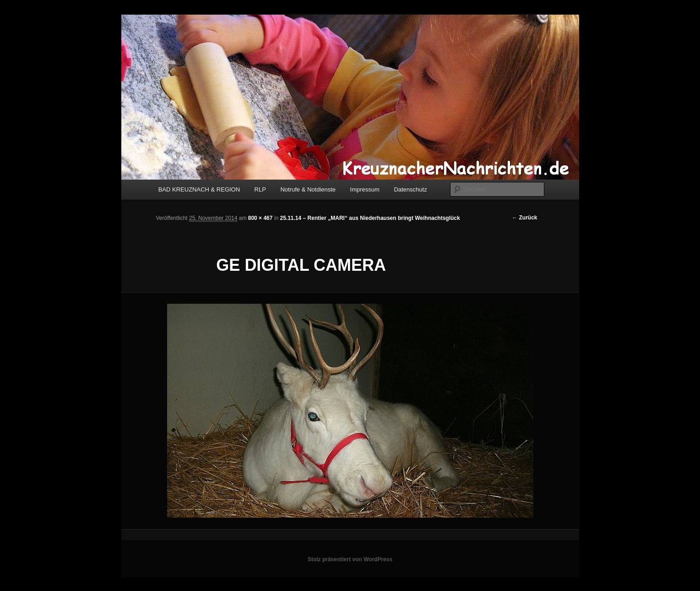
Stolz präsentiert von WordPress (350, 559)
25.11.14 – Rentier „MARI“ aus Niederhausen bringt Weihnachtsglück (370, 218)
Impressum (365, 189)
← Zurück (524, 218)
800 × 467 (260, 218)
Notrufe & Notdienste (308, 189)
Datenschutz (410, 189)
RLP (260, 189)
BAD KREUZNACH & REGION (199, 189)
